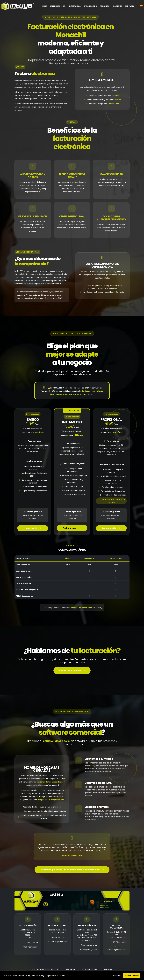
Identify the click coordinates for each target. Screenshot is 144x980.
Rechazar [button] (117, 976)
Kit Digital (104, 6)
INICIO (45, 6)
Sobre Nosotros (57, 6)
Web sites (107, 970)
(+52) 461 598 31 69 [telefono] (89, 946)
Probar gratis (33, 532)
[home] (18, 6)
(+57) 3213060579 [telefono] (118, 943)
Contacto (130, 6)
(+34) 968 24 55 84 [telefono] (30, 944)
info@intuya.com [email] (30, 948)
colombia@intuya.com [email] (116, 951)
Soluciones (117, 6)
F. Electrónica (74, 6)
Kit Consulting (90, 6)
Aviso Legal (71, 970)
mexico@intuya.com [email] (89, 951)
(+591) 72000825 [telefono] (59, 938)
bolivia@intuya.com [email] (59, 943)
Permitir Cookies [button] (132, 976)
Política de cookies (89, 970)
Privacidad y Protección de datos (46, 970)
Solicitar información (72, 672)
